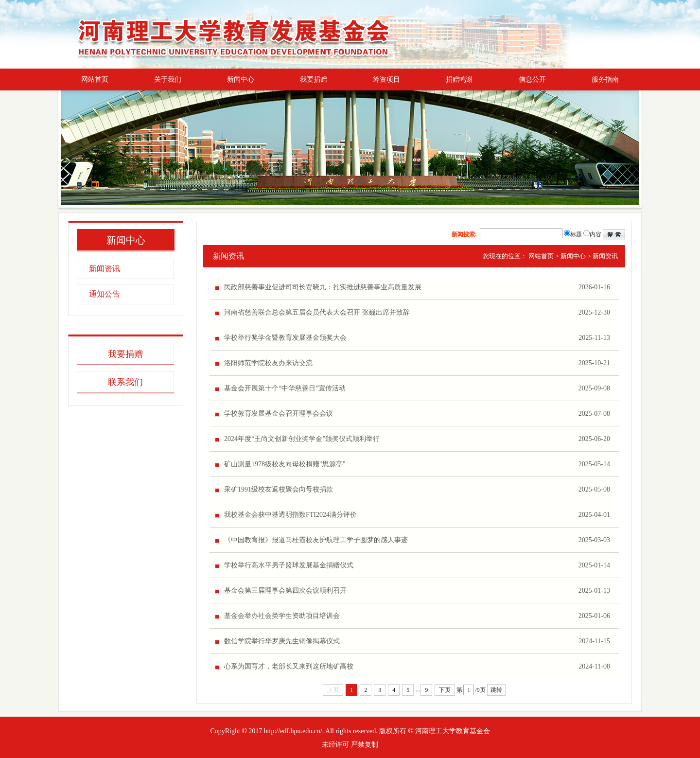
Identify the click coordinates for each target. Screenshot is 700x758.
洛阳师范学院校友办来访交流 (268, 363)
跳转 (496, 690)
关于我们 (168, 79)
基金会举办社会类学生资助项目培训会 (282, 616)
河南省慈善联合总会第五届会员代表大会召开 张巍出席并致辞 (317, 312)
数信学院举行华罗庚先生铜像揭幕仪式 (282, 641)
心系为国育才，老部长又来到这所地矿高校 (289, 666)
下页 (445, 690)
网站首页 (95, 79)
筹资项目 (386, 79)
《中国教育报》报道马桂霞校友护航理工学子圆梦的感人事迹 (316, 540)
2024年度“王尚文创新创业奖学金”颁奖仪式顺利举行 (302, 439)
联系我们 (125, 382)
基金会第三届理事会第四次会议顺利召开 (285, 591)
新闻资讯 (105, 269)
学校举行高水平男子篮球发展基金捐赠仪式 (289, 565)
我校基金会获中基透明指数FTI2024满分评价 (290, 515)
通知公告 (105, 294)
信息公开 (532, 79)
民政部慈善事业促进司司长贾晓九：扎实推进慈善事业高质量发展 (323, 287)
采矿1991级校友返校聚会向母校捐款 (279, 489)
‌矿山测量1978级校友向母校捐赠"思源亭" (285, 464)
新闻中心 (241, 79)
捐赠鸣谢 (459, 79)
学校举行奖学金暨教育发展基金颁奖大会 (285, 338)
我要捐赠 (314, 79)
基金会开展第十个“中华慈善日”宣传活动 (285, 388)
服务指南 (605, 79)
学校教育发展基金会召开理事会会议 (279, 414)
